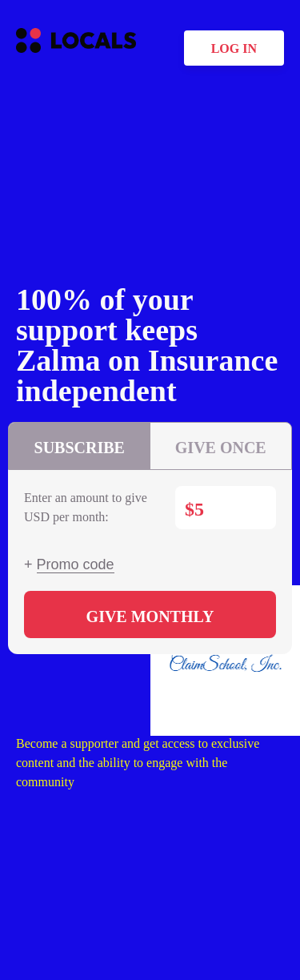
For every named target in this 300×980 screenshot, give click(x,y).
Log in (234, 48)
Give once (221, 448)
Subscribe (80, 448)
